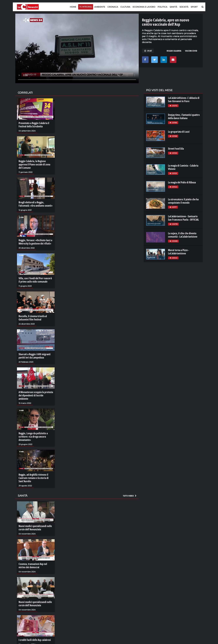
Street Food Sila (176, 149)
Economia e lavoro (144, 7)
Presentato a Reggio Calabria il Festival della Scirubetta (34, 125)
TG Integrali (86, 7)
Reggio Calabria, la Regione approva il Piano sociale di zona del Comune (34, 164)
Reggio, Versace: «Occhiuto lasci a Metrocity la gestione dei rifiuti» (35, 242)
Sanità (173, 7)
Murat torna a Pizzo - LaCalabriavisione (179, 252)
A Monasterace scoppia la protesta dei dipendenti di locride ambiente (36, 395)
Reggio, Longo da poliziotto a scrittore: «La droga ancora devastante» (33, 437)
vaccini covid (191, 51)
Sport (194, 7)
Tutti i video (130, 496)
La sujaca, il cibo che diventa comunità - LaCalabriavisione (183, 235)
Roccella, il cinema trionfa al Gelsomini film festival (33, 318)
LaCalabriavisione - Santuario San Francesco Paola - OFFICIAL (183, 218)
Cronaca (113, 7)
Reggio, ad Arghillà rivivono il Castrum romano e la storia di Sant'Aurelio (34, 478)
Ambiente (100, 7)
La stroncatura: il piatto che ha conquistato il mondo (183, 201)
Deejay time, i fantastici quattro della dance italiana (184, 116)
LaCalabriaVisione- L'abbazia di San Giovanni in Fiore (184, 100)
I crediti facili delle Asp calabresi (35, 640)
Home (73, 7)
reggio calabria (174, 51)
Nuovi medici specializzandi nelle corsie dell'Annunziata (35, 528)
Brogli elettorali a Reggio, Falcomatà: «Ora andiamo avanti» (36, 204)
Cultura (125, 7)
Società (184, 7)
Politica (162, 7)
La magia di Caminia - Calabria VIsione (183, 167)
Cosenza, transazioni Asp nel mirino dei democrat (33, 566)
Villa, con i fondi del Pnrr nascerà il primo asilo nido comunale (35, 280)
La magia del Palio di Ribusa (182, 182)
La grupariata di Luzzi (179, 132)
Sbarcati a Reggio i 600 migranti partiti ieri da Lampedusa (35, 356)
